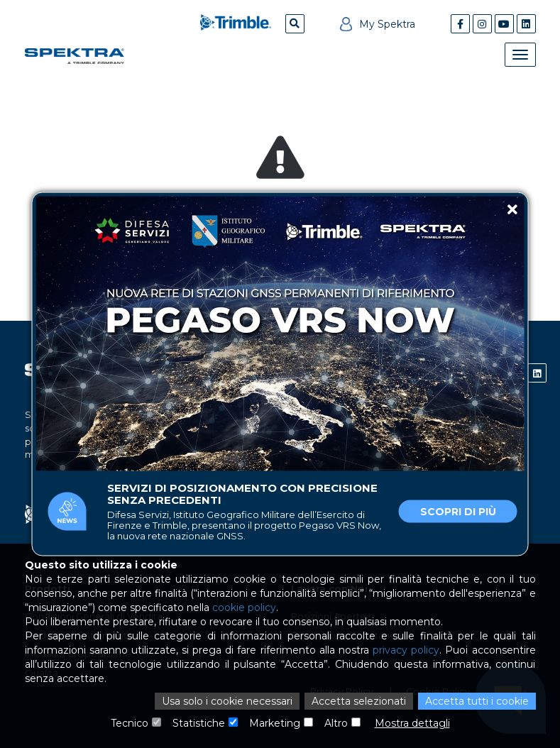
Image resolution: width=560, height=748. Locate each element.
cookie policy (244, 607)
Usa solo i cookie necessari (227, 701)
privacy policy (406, 650)
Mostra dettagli (412, 723)
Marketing (275, 723)
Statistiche (199, 723)
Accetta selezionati (359, 701)
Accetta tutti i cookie (477, 701)
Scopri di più (458, 512)
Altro (336, 723)
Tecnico (130, 723)
